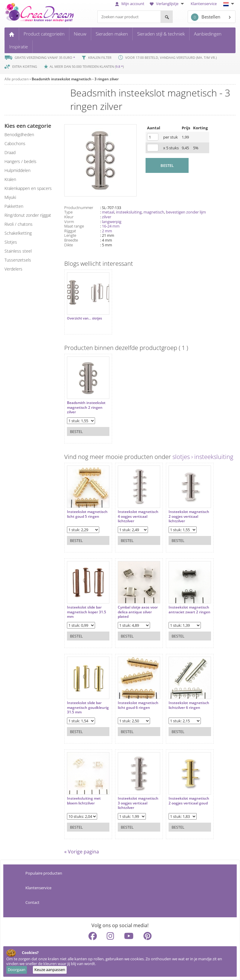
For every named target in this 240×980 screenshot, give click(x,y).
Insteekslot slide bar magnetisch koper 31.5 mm (87, 612)
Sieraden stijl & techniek (161, 34)
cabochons (15, 143)
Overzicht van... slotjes (84, 318)
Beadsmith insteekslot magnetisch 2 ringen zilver (86, 407)
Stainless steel (18, 251)
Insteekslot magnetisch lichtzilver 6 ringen (189, 705)
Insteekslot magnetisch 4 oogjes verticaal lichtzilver (138, 516)
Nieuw (80, 34)
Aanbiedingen (208, 34)
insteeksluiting (129, 212)
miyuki (10, 197)
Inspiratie (19, 47)
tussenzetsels (18, 260)
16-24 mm (111, 226)
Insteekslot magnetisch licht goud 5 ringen (87, 514)
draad (10, 152)
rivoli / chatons (19, 224)
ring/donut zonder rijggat (28, 215)
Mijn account (130, 4)
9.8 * (119, 66)
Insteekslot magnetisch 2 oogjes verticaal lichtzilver (189, 516)
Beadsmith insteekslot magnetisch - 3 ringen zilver (75, 79)
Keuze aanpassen (50, 970)
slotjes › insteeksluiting (203, 457)
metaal (108, 212)
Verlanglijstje (168, 4)
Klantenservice (204, 4)
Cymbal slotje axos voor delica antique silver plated (138, 612)
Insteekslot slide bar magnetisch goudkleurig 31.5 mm (88, 708)
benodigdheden (19, 135)
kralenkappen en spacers (28, 188)
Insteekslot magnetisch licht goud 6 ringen (138, 705)
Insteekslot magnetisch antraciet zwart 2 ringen (189, 610)
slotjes (11, 242)
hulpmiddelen (17, 170)
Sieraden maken (112, 34)
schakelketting (18, 233)
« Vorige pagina (82, 852)
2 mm (107, 231)
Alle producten (17, 79)
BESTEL (167, 165)
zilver (107, 217)
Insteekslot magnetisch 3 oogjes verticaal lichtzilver (138, 803)
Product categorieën (44, 34)
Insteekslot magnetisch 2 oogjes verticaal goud (189, 801)
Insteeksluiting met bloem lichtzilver (84, 801)
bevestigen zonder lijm (186, 212)
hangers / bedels (20, 161)
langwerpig (112, 222)
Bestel (76, 431)
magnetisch (154, 212)
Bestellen (206, 17)
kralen (10, 179)
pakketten (14, 206)
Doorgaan (17, 970)
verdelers (13, 269)
